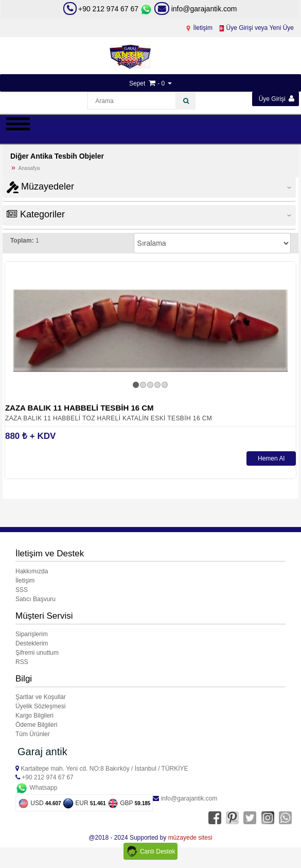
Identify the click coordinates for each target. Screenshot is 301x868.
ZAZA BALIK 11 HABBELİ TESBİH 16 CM (79, 408)
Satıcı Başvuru (36, 599)
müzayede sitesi (190, 838)
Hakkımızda (32, 571)
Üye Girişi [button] (277, 99)
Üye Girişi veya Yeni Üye (256, 28)
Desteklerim (32, 643)
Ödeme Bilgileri (36, 725)
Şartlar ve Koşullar (41, 697)
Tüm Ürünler (33, 734)
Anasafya (29, 168)
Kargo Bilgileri (34, 716)
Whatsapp (36, 788)
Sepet (137, 83)
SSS (22, 590)
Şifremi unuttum (37, 653)
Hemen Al (271, 458)
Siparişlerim (32, 634)
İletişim (199, 28)
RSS (22, 662)
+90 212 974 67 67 (108, 9)
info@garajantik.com (196, 9)
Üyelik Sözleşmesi (40, 706)
